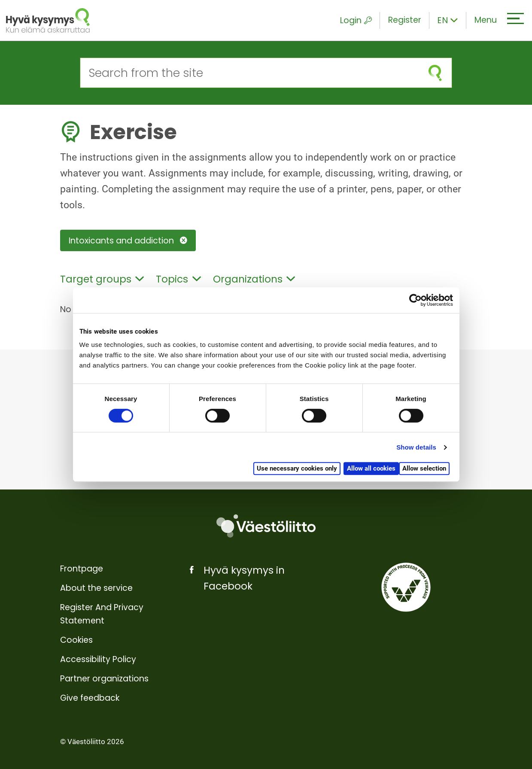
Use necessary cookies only (297, 468)
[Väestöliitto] (266, 526)
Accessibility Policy (98, 659)
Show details (416, 447)
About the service (96, 588)
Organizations (254, 279)
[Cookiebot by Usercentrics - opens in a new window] (415, 300)
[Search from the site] (250, 73)
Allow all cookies (371, 468)
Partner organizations (104, 679)
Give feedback (90, 698)
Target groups (102, 279)
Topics (178, 279)
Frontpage (82, 569)
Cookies (76, 640)
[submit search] (435, 73)
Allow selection (424, 468)
